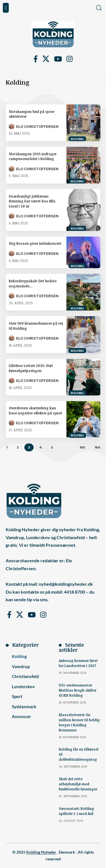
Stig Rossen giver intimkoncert (35, 243)
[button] (6, 8)
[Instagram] (70, 59)
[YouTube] (58, 59)
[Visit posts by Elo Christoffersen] (12, 126)
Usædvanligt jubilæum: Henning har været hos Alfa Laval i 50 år (32, 201)
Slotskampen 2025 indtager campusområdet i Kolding (33, 156)
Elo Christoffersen (37, 126)
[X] (46, 59)
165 (82, 447)
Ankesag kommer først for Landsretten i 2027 (78, 663)
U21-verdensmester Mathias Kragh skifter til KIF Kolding (78, 690)
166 (97, 447)
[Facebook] (36, 59)
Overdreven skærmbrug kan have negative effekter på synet (35, 410)
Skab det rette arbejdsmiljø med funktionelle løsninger (78, 784)
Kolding (77, 139)
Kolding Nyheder (41, 852)
